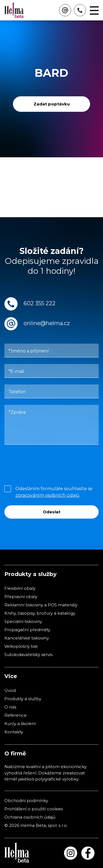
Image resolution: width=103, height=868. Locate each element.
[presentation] (46, 464)
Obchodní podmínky (26, 801)
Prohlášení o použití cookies (34, 809)
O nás (10, 707)
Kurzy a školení (20, 724)
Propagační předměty (27, 630)
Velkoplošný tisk (21, 646)
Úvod (10, 690)
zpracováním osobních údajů (47, 495)
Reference (16, 715)
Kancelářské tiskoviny (27, 638)
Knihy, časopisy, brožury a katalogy (40, 613)
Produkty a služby (23, 699)
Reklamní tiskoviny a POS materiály (41, 605)
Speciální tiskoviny (23, 621)
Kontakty (14, 732)
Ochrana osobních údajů (30, 817)
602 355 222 (40, 303)
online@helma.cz (47, 323)
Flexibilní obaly (20, 588)
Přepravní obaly (21, 597)
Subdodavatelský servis (28, 655)
